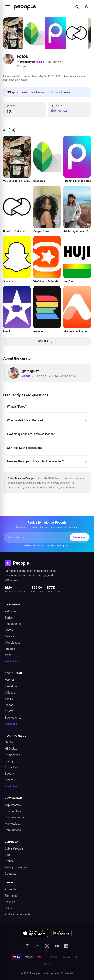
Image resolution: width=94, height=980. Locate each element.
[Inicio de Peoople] (25, 7)
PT (41, 957)
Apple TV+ (11, 767)
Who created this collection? (47, 420)
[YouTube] (57, 946)
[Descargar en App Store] (34, 933)
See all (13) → (47, 341)
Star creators (13, 811)
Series (9, 618)
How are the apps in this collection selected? (47, 461)
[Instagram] (28, 946)
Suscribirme (79, 537)
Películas (11, 611)
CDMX (9, 711)
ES (16, 957)
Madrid (9, 680)
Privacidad (11, 889)
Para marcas (13, 830)
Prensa (9, 861)
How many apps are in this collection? (47, 434)
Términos (11, 896)
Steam (9, 780)
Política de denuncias (18, 914)
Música (10, 636)
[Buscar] (77, 7)
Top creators (13, 805)
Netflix (9, 742)
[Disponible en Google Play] (61, 933)
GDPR (9, 908)
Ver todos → (13, 786)
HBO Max (11, 749)
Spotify (9, 774)
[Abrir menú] (8, 7)
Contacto (11, 874)
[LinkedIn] (66, 946)
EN (29, 957)
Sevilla (9, 699)
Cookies (10, 902)
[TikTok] (37, 946)
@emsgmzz (28, 62)
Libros (9, 630)
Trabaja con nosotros (18, 867)
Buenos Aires (13, 718)
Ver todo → (12, 661)
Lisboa (9, 705)
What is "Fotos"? (47, 407)
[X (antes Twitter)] (47, 946)
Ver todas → (13, 724)
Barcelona (11, 686)
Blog (8, 855)
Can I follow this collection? (47, 448)
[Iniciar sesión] (86, 7)
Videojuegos (13, 643)
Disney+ (10, 761)
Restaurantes (13, 624)
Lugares (10, 649)
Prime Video (13, 755)
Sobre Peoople (14, 848)
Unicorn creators (15, 817)
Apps (8, 655)
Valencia (10, 693)
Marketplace (13, 824)
